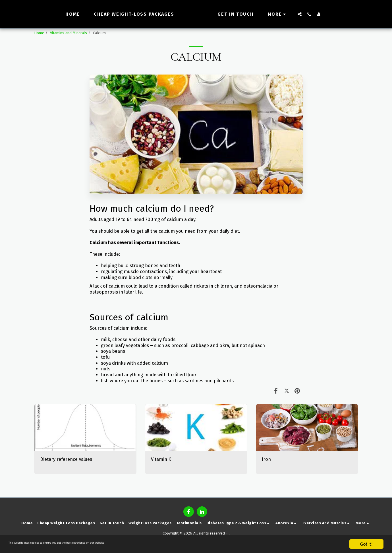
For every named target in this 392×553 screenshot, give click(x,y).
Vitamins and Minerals (69, 33)
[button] (310, 14)
